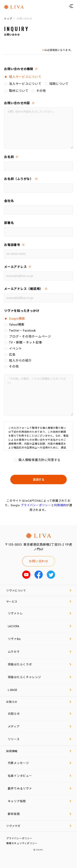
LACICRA (39, 626)
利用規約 (60, 505)
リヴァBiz (39, 639)
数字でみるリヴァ (39, 789)
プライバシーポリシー (36, 505)
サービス (39, 602)
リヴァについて (39, 591)
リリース (39, 739)
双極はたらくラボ (39, 665)
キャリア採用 (39, 801)
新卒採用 (39, 814)
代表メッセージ (39, 763)
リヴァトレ (39, 614)
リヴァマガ (39, 826)
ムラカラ (39, 652)
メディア (39, 727)
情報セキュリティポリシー (22, 843)
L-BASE (39, 690)
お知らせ (39, 702)
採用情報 (39, 751)
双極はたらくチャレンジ (39, 677)
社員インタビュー (39, 776)
